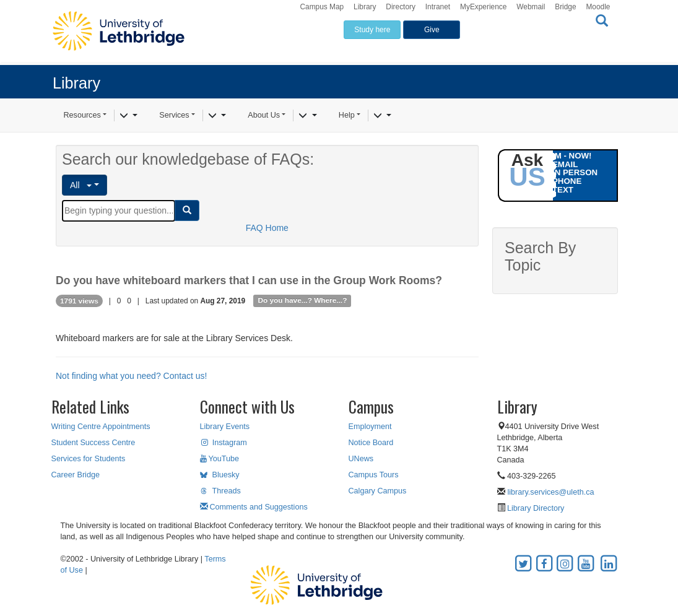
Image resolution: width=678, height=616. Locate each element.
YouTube (220, 459)
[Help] (382, 116)
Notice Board (371, 443)
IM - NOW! (572, 156)
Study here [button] (372, 30)
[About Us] (307, 116)
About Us (264, 115)
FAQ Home (267, 228)
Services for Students (89, 459)
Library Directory (535, 508)
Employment (370, 427)
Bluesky (220, 475)
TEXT (563, 190)
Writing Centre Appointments (101, 427)
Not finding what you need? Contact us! (131, 376)
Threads (220, 491)
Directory (401, 7)
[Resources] (128, 116)
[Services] (217, 116)
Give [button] (432, 30)
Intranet (438, 7)
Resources (82, 115)
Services (174, 115)
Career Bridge (76, 475)
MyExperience (483, 7)
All (81, 185)
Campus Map (322, 7)
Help (347, 115)
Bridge (565, 7)
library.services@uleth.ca (551, 492)
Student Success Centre (93, 443)
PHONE (567, 181)
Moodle (598, 7)
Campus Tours (374, 475)
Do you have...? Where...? (302, 301)
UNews (361, 459)
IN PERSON (575, 172)
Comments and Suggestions (254, 507)
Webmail (531, 7)
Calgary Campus (378, 491)
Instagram (224, 443)
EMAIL (565, 164)
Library (365, 7)
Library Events (225, 427)
